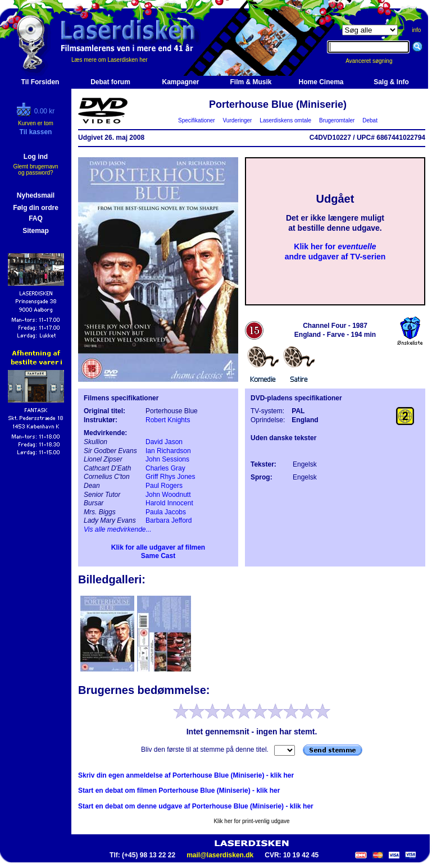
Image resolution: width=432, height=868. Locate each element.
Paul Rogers (164, 486)
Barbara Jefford (169, 520)
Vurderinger (237, 120)
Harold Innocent (169, 503)
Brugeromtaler (336, 120)
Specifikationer (197, 120)
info (416, 30)
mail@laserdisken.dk (220, 855)
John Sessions (167, 459)
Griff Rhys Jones (170, 477)
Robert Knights (168, 420)
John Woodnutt (168, 495)
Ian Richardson (168, 451)
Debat (370, 120)
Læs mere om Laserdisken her (110, 60)
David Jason (164, 442)
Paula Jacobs (166, 512)
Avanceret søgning (375, 61)
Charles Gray (165, 468)
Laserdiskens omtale (286, 120)
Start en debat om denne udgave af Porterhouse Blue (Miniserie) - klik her (196, 806)
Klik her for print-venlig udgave (251, 821)
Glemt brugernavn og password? (35, 170)
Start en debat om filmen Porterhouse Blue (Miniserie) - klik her (179, 791)
